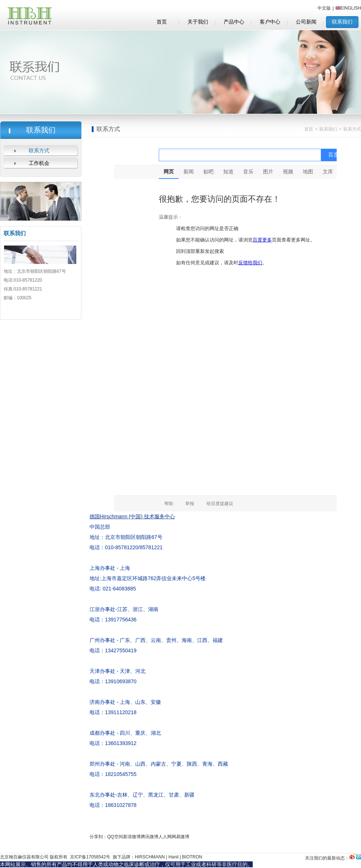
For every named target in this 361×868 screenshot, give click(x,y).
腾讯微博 (150, 837)
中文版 (324, 8)
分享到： (98, 837)
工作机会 (39, 163)
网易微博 (180, 837)
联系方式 (39, 151)
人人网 (165, 837)
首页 (309, 129)
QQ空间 (115, 837)
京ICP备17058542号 (90, 857)
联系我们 (328, 129)
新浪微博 (132, 837)
